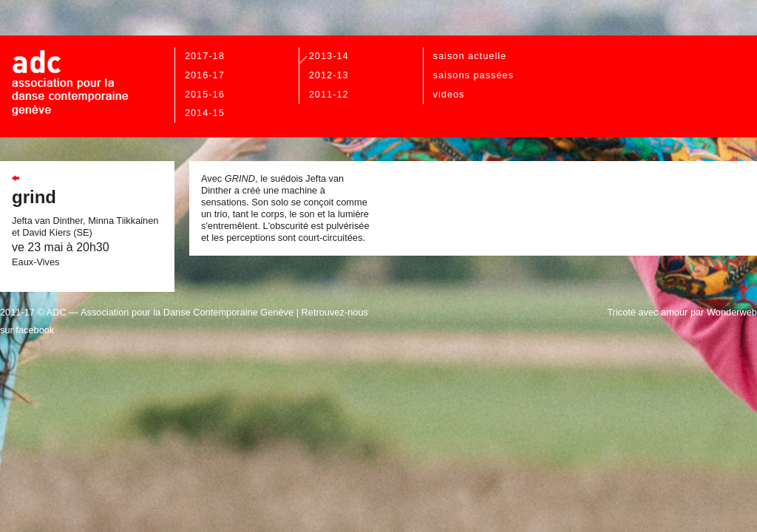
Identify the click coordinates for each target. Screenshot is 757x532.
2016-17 (205, 75)
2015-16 (205, 94)
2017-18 (205, 56)
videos (449, 94)
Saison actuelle (470, 56)
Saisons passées (474, 75)
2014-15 (205, 113)
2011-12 (329, 94)
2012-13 (329, 75)
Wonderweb (732, 312)
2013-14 (329, 56)
